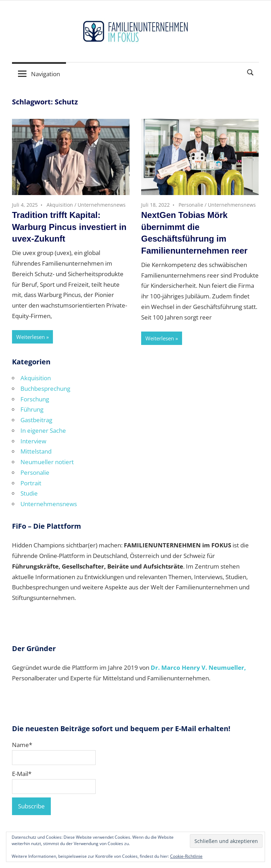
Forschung (35, 399)
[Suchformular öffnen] (251, 72)
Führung (32, 409)
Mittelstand (36, 451)
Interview (33, 441)
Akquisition (60, 205)
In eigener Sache (43, 430)
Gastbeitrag (36, 420)
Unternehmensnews (102, 205)
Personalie (191, 205)
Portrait (31, 483)
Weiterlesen (31, 337)
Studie (29, 493)
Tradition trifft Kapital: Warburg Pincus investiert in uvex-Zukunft (69, 227)
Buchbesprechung (45, 389)
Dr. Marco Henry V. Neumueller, (198, 667)
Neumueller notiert (47, 462)
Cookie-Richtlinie (186, 856)
